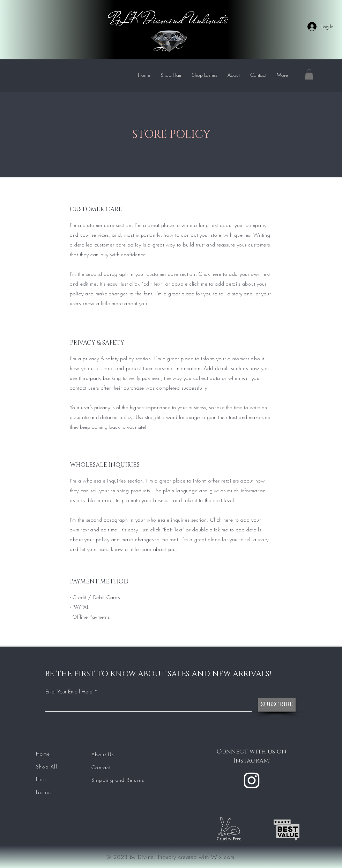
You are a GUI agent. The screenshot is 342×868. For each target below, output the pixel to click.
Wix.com (223, 857)
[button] (309, 74)
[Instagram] (252, 780)
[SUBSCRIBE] (277, 705)
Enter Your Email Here (69, 692)
